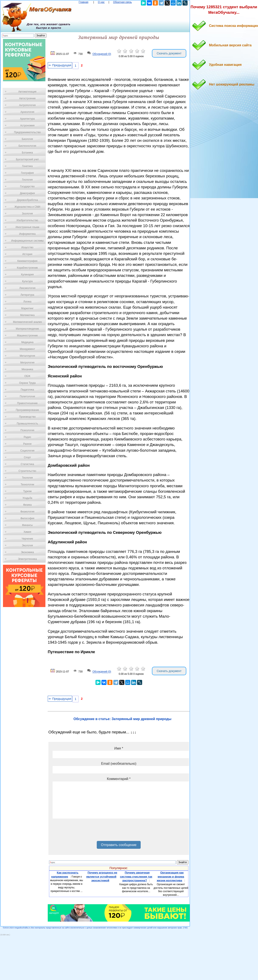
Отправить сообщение (119, 845)
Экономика (27, 552)
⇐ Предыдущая (60, 65)
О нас (101, 2)
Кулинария (27, 275)
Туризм (27, 491)
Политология (27, 396)
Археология (27, 112)
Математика (27, 315)
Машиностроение (27, 335)
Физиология (27, 512)
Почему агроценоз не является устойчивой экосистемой (102, 876)
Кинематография (27, 261)
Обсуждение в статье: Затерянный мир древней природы (122, 719)
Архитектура (27, 119)
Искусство (27, 247)
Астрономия (27, 126)
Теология (27, 478)
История (27, 254)
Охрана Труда (27, 383)
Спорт (27, 457)
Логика (27, 302)
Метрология (27, 363)
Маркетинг (27, 308)
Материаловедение (27, 329)
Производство (27, 417)
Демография (27, 193)
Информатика (27, 234)
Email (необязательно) (119, 764)
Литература (27, 295)
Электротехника (27, 559)
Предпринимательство (27, 132)
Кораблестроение (27, 268)
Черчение (27, 539)
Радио (27, 437)
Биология (27, 139)
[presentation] (85, 831)
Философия (27, 518)
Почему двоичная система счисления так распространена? (136, 876)
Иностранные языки (27, 227)
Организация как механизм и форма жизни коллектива (170, 876)
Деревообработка (27, 200)
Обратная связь (122, 2)
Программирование (27, 410)
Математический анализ (27, 322)
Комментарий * (119, 779)
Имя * (119, 748)
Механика (27, 369)
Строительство (27, 471)
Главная (84, 2)
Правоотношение (27, 403)
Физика (27, 505)
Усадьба (27, 498)
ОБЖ (27, 376)
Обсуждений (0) (102, 54)
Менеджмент (27, 349)
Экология (27, 545)
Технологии (27, 484)
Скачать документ (169, 53)
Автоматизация (27, 92)
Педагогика (27, 390)
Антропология (27, 105)
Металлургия (27, 356)
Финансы (27, 525)
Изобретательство (27, 220)
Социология (27, 451)
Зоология (27, 214)
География (27, 173)
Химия (27, 532)
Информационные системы (27, 241)
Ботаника (27, 153)
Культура (27, 281)
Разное (27, 444)
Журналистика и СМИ (27, 207)
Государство (27, 186)
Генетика (27, 166)
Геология (27, 180)
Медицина (27, 342)
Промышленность (27, 424)
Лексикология (27, 288)
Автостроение (27, 98)
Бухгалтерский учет (27, 159)
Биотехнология (27, 146)
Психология (27, 430)
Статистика (27, 464)
